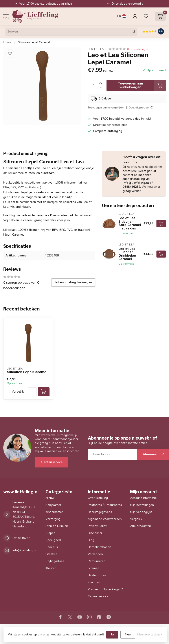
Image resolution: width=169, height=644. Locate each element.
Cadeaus (52, 547)
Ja (112, 634)
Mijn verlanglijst (141, 512)
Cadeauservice (98, 596)
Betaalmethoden (99, 547)
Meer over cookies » (150, 634)
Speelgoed (53, 540)
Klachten (94, 582)
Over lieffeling (98, 498)
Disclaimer (95, 533)
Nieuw (50, 498)
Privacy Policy (97, 526)
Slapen (51, 533)
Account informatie (143, 498)
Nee (128, 634)
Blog (91, 540)
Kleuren (51, 568)
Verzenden (95, 554)
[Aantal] (32, 392)
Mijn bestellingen (142, 505)
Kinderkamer (54, 512)
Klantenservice (51, 462)
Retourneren (97, 561)
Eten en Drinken (57, 526)
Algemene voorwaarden (105, 519)
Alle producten (141, 526)
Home (7, 42)
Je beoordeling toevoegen (73, 282)
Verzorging (53, 519)
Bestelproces (97, 575)
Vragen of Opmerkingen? (105, 589)
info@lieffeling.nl (136, 183)
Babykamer (53, 505)
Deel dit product (141, 107)
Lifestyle (51, 554)
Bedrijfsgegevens (100, 512)
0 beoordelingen (138, 49)
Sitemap (94, 568)
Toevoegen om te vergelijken (106, 107)
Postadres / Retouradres (105, 505)
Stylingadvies (55, 561)
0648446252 (131, 187)
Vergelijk (18, 392)
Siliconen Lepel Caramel (34, 42)
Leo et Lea (96, 49)
